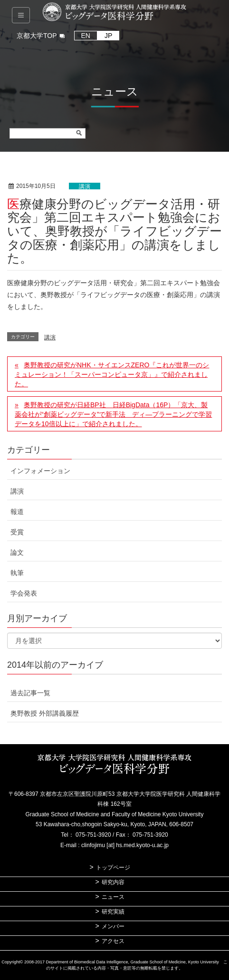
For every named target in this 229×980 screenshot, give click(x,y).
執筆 (17, 573)
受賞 (17, 532)
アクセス (113, 941)
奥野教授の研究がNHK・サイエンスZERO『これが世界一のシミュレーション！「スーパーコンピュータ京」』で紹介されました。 (112, 374)
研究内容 (113, 882)
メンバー (113, 926)
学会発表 (24, 593)
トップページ (113, 868)
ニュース (113, 897)
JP (108, 36)
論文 (17, 552)
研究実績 (113, 912)
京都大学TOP (37, 36)
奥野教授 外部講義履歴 (45, 713)
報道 (17, 512)
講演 (85, 187)
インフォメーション (40, 471)
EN (86, 36)
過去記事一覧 (30, 693)
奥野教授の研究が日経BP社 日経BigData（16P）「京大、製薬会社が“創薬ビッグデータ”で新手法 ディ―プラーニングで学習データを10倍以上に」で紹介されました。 (113, 414)
